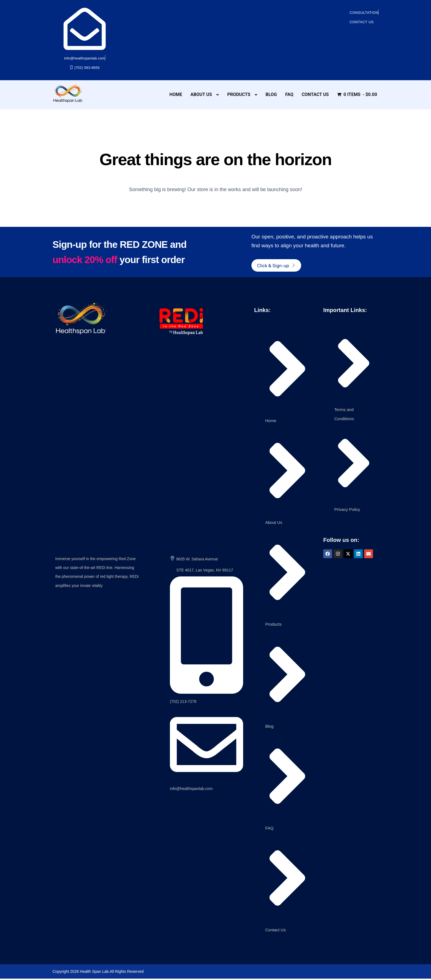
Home (176, 94)
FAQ (289, 94)
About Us (201, 94)
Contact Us (315, 94)
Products (239, 94)
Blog (271, 94)
